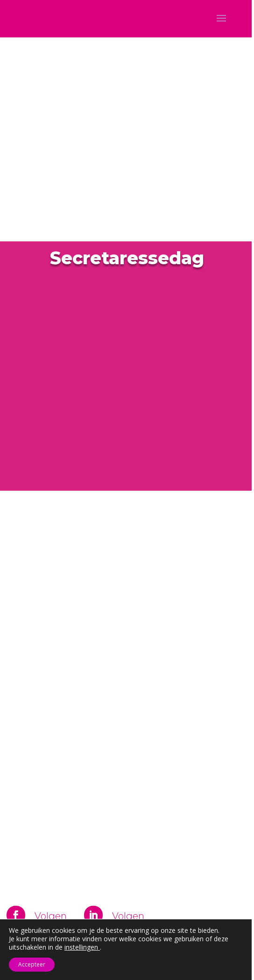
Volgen (51, 916)
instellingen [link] (82, 947)
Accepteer (32, 964)
